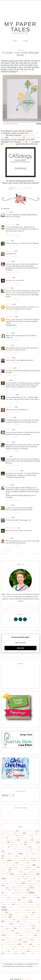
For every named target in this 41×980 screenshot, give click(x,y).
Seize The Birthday (18, 917)
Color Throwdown (10, 851)
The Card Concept (28, 935)
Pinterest (4, 900)
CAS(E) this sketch (17, 842)
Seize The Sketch (33, 917)
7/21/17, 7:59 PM (12, 328)
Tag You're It (32, 931)
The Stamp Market (10, 944)
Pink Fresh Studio (16, 898)
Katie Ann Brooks (11, 528)
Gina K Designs (22, 867)
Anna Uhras (9, 417)
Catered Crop (18, 845)
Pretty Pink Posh (27, 189)
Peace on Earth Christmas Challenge (16, 895)
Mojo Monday (25, 886)
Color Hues (36, 849)
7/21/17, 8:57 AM (12, 246)
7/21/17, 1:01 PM (12, 273)
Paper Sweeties (35, 890)
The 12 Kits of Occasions (29, 933)
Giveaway (5, 870)
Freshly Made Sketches (23, 865)
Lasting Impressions (12, 879)
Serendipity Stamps (7, 919)
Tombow (19, 947)
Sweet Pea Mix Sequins (24, 928)
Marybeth (9, 430)
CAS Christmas (25, 840)
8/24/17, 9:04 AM (12, 546)
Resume (26, 41)
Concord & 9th (27, 854)
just (25, 876)
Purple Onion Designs (24, 912)
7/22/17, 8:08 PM (12, 363)
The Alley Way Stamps (13, 935)
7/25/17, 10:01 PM (13, 512)
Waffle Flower (22, 951)
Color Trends (22, 851)
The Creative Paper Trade (31, 937)
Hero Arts (30, 870)
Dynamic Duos (10, 863)
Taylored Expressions (9, 933)
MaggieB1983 (10, 317)
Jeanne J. (9, 261)
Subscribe (21, 648)
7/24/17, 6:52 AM (12, 437)
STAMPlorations (8, 926)
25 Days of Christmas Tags (27, 831)
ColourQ (14, 854)
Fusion (13, 867)
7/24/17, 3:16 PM (12, 466)
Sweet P (11, 928)
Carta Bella (13, 840)
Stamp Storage (26, 924)
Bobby (8, 538)
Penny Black (31, 895)
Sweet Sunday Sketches (20, 931)
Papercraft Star (9, 893)
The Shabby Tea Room (33, 942)
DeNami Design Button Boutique (22, 860)
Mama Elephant (14, 883)
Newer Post (36, 554)
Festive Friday (22, 863)
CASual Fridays (6, 845)
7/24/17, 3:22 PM (12, 480)
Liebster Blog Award (23, 881)
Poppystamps (22, 902)
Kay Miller (9, 304)
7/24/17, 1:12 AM (12, 425)
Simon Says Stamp (32, 919)
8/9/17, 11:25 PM (12, 533)
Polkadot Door (25, 900)
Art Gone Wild (31, 833)
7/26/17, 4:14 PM (12, 523)
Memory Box (35, 883)
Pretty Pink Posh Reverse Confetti (17, 910)
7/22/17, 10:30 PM (13, 375)
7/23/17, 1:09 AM (12, 390)
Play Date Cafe (13, 900)
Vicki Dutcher (10, 407)
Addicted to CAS (9, 833)
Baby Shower (27, 836)
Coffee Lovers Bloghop (23, 849)
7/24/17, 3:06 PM (12, 451)
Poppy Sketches (35, 900)
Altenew (19, 833)
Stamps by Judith (26, 926)
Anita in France (11, 395)
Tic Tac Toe (25, 944)
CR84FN (37, 854)
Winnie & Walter (9, 953)
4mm (23, 142)
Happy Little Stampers (18, 870)
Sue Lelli (9, 517)
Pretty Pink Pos (16, 907)
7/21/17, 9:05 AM (12, 256)
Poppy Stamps (9, 902)
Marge (8, 212)
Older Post (5, 554)
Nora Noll (9, 358)
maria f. (8, 241)
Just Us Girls (34, 876)
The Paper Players (16, 942)
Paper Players (21, 890)
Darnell (8, 288)
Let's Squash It (11, 881)
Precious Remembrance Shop (27, 904)
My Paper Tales (21, 27)
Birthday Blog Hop (13, 838)
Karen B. (9, 333)
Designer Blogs (26, 979)
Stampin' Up (36, 924)
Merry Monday (9, 886)
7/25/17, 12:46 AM (13, 500)
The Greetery (26, 940)
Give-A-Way (32, 867)
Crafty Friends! (22, 856)
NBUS (12, 890)
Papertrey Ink (21, 893)
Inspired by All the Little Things (12, 876)
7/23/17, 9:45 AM (12, 412)
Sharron (8, 345)
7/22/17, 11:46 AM (13, 353)
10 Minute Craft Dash (9, 831)
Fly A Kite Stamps (16, 137)
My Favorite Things (22, 888)
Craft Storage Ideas (10, 856)
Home (15, 41)
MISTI (17, 886)
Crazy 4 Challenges (34, 856)
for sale (10, 865)
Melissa (8, 485)
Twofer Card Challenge (21, 949)
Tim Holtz (35, 944)
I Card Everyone (11, 224)
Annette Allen (10, 251)
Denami (28, 858)
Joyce (8, 456)
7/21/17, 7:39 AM (12, 236)
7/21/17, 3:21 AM (12, 219)
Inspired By (31, 874)
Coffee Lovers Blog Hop (8, 849)
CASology (17, 189)
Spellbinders (6, 924)
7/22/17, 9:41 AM (12, 340)
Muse (10, 888)
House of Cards (15, 872)
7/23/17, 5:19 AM (12, 402)
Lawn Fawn (30, 879)
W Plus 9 (12, 951)
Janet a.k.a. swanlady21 (13, 471)
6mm (30, 142)
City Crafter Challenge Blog (19, 847)
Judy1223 (9, 442)
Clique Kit (35, 847)
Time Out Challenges (8, 947)
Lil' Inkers (34, 881)
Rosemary (9, 278)
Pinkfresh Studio (31, 898)
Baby (19, 836)
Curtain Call (20, 858)
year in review (29, 953)
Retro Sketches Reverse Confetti (22, 915)
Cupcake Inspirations (9, 858)
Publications (12, 913)
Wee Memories (35, 951)
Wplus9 (19, 953)
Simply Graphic (11, 922)
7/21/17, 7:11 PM (12, 283)
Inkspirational (19, 874)
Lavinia (22, 879)
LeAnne (8, 505)
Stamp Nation (17, 924)
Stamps (16, 926)
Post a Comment (6, 550)
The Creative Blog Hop (15, 938)
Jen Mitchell (10, 368)
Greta (7, 380)
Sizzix (22, 922)
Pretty (8, 907)
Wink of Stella (9, 144)
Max (27, 883)
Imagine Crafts (25, 872)
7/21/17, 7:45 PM (12, 312)
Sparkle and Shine (32, 922)
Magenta (4, 883)
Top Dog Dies (28, 947)
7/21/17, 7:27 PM (12, 299)
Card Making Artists (26, 838)
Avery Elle (12, 836)
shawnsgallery (19, 919)
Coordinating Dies (33, 137)
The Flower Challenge (12, 940)
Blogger (36, 966)
